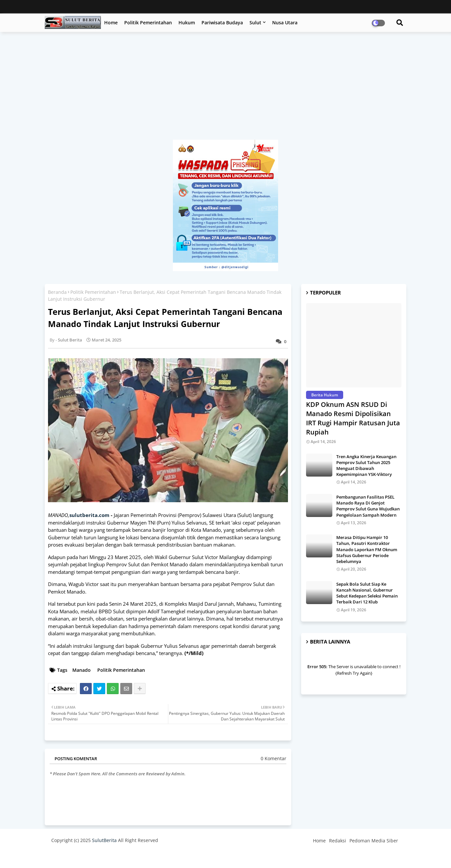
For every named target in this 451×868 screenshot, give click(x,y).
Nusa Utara (285, 23)
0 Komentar (273, 758)
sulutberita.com (89, 515)
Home (111, 23)
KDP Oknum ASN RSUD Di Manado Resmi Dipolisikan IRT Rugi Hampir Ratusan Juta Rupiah (353, 418)
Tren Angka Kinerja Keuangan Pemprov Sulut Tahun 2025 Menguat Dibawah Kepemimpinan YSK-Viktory (366, 466)
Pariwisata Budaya (222, 23)
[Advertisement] (225, 89)
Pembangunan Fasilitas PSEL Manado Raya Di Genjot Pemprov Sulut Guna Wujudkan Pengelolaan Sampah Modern (368, 506)
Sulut (255, 23)
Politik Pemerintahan (148, 23)
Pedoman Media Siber (374, 841)
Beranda (57, 292)
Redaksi (338, 841)
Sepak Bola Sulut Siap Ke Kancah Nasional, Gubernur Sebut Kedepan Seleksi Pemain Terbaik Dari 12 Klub (367, 593)
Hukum (187, 23)
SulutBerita (104, 840)
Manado (82, 670)
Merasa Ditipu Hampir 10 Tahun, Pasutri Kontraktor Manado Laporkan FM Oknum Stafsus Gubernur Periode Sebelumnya (367, 549)
